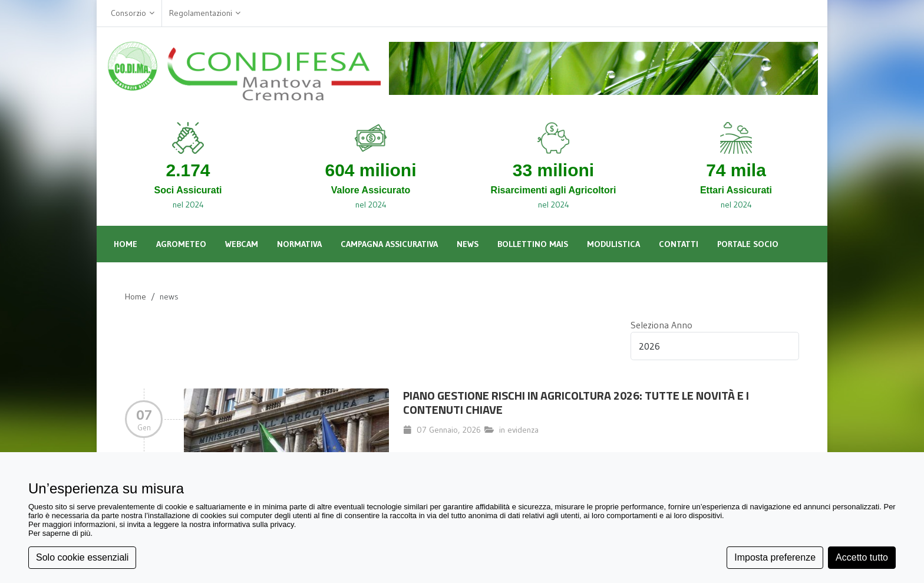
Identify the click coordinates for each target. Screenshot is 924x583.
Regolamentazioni (205, 13)
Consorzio (133, 13)
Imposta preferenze (775, 557)
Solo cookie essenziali (82, 557)
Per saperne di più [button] (60, 533)
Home (136, 297)
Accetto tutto (862, 557)
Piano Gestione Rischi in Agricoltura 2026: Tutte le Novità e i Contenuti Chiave (576, 402)
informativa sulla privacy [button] (253, 524)
